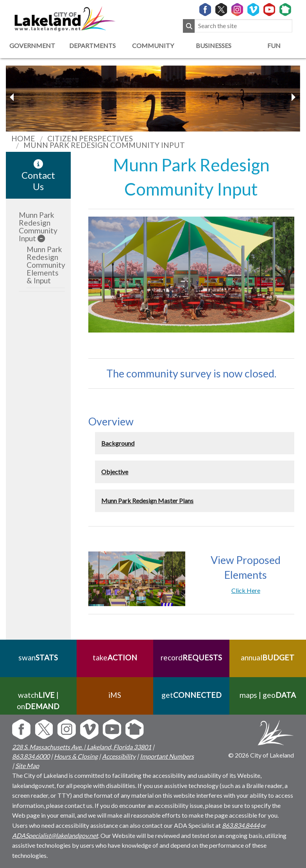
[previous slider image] (293, 97)
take (115, 657)
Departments (92, 45)
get (191, 695)
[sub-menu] (41, 238)
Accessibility (119, 756)
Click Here (246, 590)
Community (153, 45)
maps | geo (268, 695)
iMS (115, 695)
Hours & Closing (76, 756)
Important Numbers (167, 756)
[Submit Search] (189, 26)
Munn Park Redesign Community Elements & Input (46, 265)
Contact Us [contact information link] (38, 176)
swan (38, 657)
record (191, 657)
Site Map (27, 766)
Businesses (214, 45)
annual (268, 657)
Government (32, 45)
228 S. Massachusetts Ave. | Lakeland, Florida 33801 (82, 747)
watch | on (38, 701)
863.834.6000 (31, 756)
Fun (274, 45)
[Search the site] (243, 26)
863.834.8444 (241, 825)
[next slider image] (13, 97)
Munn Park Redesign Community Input (38, 227)
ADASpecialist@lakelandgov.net (55, 835)
